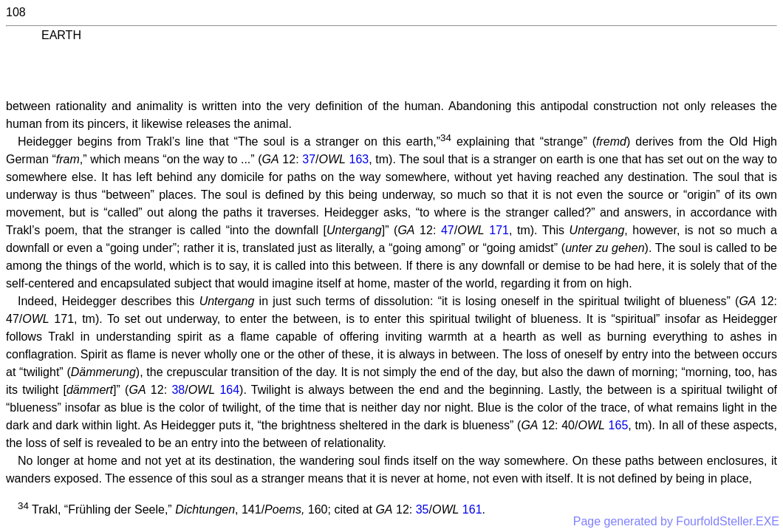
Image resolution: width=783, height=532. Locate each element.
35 (423, 509)
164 (229, 390)
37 (309, 159)
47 (448, 230)
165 (619, 425)
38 (178, 390)
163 (359, 159)
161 (472, 509)
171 (499, 230)
